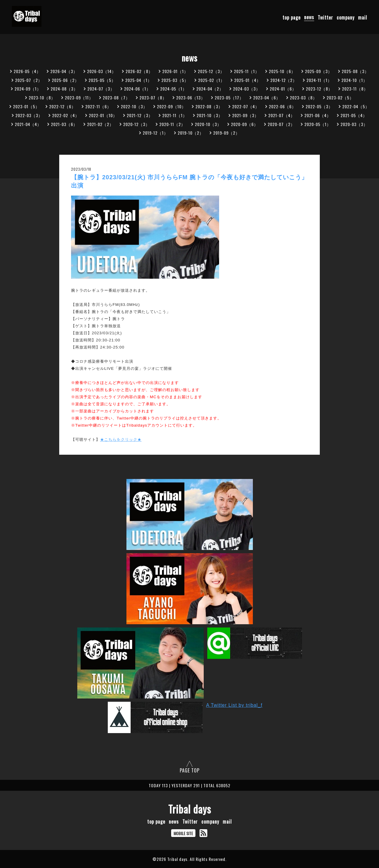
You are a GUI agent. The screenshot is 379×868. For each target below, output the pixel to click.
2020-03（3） (354, 124)
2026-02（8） (139, 71)
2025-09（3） (319, 71)
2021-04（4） (28, 124)
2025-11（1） (247, 71)
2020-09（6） (245, 124)
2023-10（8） (42, 97)
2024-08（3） (64, 89)
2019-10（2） (191, 133)
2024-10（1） (354, 80)
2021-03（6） (64, 124)
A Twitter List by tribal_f (234, 705)
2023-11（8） (355, 89)
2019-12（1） (155, 133)
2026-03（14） (102, 71)
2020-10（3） (208, 124)
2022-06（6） (282, 106)
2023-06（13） (191, 97)
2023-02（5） (340, 97)
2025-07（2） (29, 80)
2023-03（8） (303, 97)
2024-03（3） (247, 89)
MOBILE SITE (183, 833)
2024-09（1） (28, 89)
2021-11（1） (175, 115)
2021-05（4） (354, 115)
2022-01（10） (103, 115)
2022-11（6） (98, 106)
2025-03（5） (175, 80)
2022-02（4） (66, 115)
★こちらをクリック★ (121, 439)
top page (292, 17)
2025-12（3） (211, 71)
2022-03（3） (29, 115)
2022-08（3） (209, 106)
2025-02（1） (211, 80)
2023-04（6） (267, 97)
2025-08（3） (355, 71)
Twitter (325, 17)
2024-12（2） (284, 80)
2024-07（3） (101, 89)
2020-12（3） (136, 124)
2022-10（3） (134, 106)
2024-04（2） (210, 89)
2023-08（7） (116, 97)
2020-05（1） (318, 124)
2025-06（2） (65, 80)
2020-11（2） (172, 124)
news (309, 17)
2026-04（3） (64, 71)
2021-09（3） (245, 115)
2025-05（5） (102, 80)
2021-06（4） (318, 115)
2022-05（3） (319, 106)
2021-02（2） (100, 124)
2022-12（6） (62, 106)
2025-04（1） (139, 80)
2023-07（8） (153, 97)
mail (363, 17)
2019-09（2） (227, 133)
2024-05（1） (174, 89)
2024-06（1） (137, 89)
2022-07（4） (246, 106)
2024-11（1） (319, 80)
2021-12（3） (140, 115)
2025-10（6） (282, 71)
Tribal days (190, 809)
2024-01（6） (283, 89)
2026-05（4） (27, 71)
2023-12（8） (319, 89)
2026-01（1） (175, 71)
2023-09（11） (79, 97)
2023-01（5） (26, 106)
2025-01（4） (248, 80)
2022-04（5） (356, 106)
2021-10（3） (210, 115)
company (346, 17)
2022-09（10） (171, 106)
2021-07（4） (282, 115)
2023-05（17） (229, 97)
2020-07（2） (281, 124)
